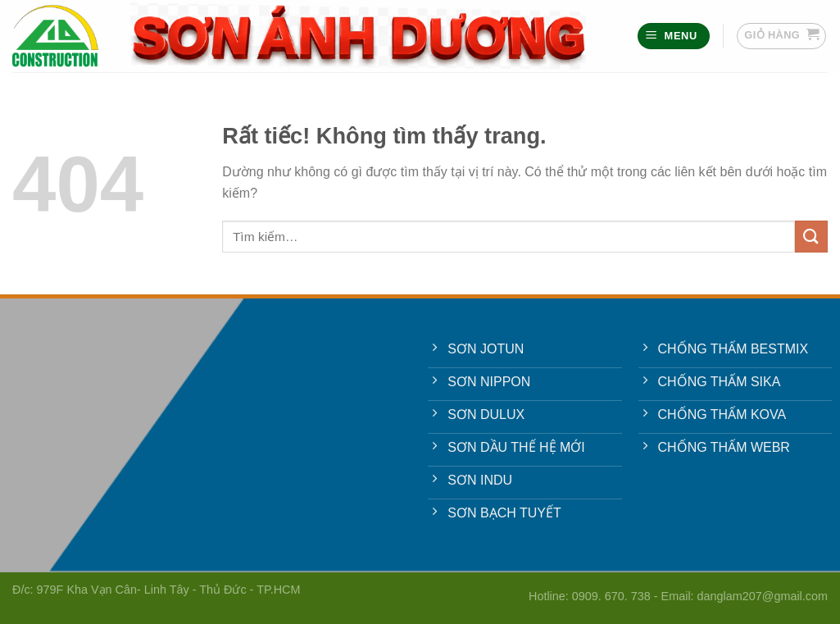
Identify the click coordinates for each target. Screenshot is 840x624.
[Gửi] (811, 237)
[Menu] (674, 36)
